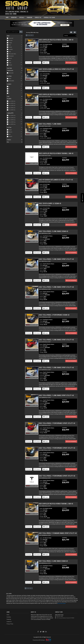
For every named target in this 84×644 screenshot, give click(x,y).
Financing (29, 17)
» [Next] (33, 35)
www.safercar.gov (62, 603)
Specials (22, 17)
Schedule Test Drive (49, 17)
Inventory (14, 17)
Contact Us (38, 17)
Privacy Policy (10, 624)
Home (7, 17)
